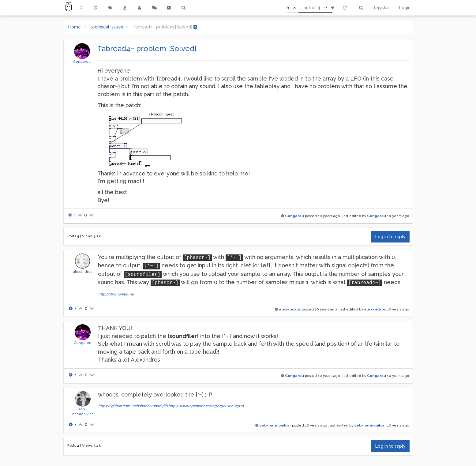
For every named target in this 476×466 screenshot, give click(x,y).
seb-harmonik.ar (275, 425)
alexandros (83, 272)
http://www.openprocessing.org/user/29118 (206, 406)
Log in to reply (390, 237)
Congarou (82, 62)
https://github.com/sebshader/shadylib (133, 406)
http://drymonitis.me (116, 294)
